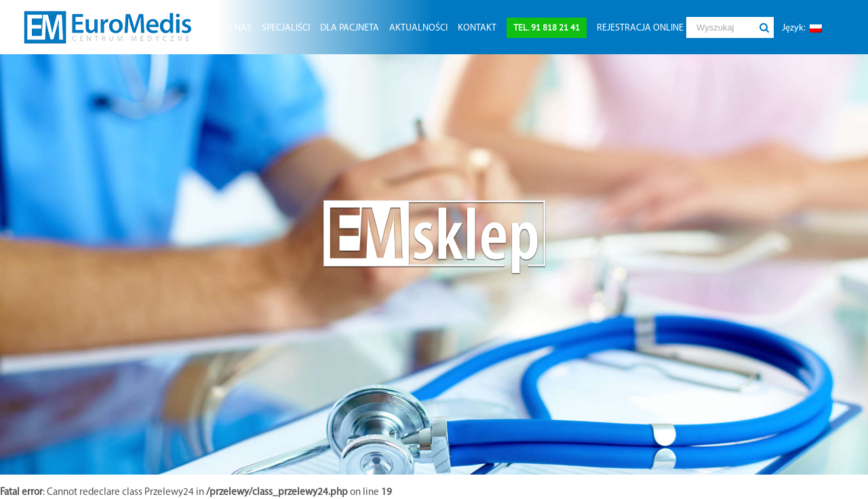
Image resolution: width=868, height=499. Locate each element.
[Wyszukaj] (720, 27)
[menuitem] (238, 27)
